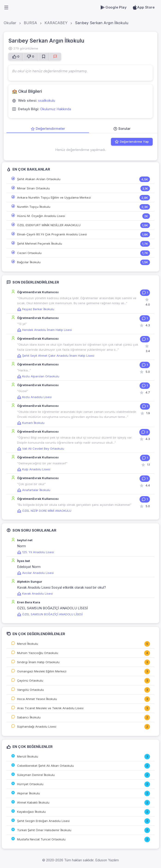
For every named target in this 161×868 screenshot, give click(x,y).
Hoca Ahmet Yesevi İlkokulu (37, 699)
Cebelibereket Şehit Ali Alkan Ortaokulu (45, 766)
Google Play (113, 7)
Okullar (10, 23)
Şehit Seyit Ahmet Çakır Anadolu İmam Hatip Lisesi (56, 356)
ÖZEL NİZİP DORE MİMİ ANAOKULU (44, 511)
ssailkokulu (47, 100)
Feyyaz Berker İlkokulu (36, 309)
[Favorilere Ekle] (44, 57)
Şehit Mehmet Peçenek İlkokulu (40, 243)
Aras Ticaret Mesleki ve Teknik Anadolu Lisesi (50, 708)
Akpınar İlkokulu (28, 793)
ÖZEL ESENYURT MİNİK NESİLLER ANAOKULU (49, 225)
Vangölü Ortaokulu (30, 690)
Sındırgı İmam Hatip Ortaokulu (38, 662)
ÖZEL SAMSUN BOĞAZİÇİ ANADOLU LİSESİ (50, 614)
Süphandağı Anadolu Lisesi (37, 726)
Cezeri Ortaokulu (29, 253)
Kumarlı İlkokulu (31, 423)
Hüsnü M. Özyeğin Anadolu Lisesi (41, 216)
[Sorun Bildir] (55, 57)
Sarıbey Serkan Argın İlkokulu (102, 23)
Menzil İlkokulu (28, 644)
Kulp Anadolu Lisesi (34, 469)
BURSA (30, 23)
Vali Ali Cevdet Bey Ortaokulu (41, 448)
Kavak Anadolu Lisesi (35, 593)
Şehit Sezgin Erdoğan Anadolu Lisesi (43, 821)
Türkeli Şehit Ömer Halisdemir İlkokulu (44, 830)
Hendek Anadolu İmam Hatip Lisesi (45, 330)
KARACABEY (56, 23)
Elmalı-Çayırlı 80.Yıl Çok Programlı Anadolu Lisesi (52, 234)
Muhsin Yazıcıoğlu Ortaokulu (38, 653)
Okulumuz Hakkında (56, 109)
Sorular (122, 129)
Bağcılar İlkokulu (29, 262)
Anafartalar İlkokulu (34, 490)
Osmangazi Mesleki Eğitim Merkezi (42, 671)
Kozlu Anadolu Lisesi (34, 397)
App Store (143, 7)
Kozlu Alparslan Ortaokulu (38, 376)
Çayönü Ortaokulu (30, 680)
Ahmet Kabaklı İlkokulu (33, 802)
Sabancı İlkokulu (29, 717)
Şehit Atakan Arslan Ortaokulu (39, 179)
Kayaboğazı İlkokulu (31, 812)
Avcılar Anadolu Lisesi (35, 573)
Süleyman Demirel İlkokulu (36, 775)
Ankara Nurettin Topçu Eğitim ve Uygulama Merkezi (54, 197)
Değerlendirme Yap (132, 142)
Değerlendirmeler (48, 129)
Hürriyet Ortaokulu (30, 784)
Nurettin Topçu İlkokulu (34, 207)
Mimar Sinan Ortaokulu (33, 188)
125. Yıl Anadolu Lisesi (36, 552)
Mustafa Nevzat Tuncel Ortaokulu (41, 839)
